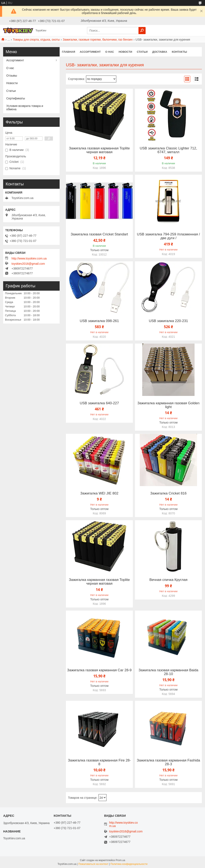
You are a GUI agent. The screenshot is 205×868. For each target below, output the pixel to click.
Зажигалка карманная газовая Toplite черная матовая (99, 582)
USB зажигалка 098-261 (99, 321)
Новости (125, 52)
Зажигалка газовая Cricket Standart (99, 234)
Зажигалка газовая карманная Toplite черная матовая (99, 150)
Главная (69, 52)
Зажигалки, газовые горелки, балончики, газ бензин (98, 40)
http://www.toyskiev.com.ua (29, 258)
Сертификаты (16, 98)
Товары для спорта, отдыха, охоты (36, 40)
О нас (110, 52)
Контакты (179, 52)
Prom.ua (120, 860)
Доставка (160, 52)
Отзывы (12, 76)
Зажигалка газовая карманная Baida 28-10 (168, 672)
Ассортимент (90, 52)
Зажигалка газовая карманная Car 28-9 (99, 670)
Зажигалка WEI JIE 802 (99, 493)
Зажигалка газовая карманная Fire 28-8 (99, 762)
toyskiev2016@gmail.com (28, 264)
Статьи (142, 52)
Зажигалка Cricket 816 (168, 493)
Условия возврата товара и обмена (25, 108)
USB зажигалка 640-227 (99, 403)
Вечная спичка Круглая (168, 580)
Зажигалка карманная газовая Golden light (168, 405)
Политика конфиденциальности (129, 864)
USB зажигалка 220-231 (168, 321)
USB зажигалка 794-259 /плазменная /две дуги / (168, 236)
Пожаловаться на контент (93, 864)
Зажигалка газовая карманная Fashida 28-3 (168, 762)
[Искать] (142, 31)
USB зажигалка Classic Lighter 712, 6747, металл (168, 150)
